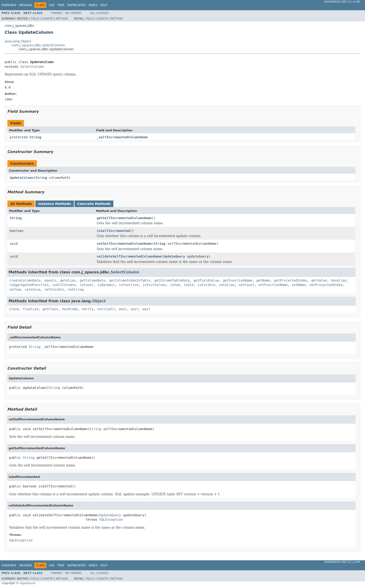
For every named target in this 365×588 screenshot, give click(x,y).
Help (104, 5)
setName (299, 285)
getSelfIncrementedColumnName (124, 218)
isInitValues (154, 285)
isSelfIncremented (113, 231)
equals (50, 280)
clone (14, 309)
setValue (32, 289)
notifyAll (106, 309)
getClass (50, 309)
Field (35, 19)
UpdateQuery (174, 256)
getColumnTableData (172, 280)
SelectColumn (32, 67)
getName (263, 280)
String (35, 137)
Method (62, 19)
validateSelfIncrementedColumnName (129, 256)
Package (25, 5)
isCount (86, 285)
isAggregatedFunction (29, 285)
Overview (9, 5)
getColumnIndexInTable (130, 280)
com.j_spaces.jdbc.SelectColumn (38, 45)
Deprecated (77, 5)
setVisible (54, 289)
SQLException (111, 520)
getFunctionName (238, 280)
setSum (15, 289)
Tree (61, 5)
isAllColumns (64, 285)
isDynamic (106, 285)
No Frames (73, 13)
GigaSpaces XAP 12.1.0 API (342, 2)
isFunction (129, 285)
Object (99, 301)
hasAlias (339, 280)
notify (88, 309)
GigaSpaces (27, 583)
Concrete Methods (94, 204)
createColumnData (25, 280)
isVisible (206, 285)
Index (93, 5)
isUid (189, 285)
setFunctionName (273, 285)
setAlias (227, 285)
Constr (47, 19)
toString (76, 289)
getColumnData (92, 280)
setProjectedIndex (326, 285)
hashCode (70, 309)
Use (52, 5)
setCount (246, 285)
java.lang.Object (18, 41)
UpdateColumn (22, 178)
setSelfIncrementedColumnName (124, 244)
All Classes (100, 13)
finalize (31, 309)
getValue (319, 280)
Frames (57, 13)
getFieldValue (206, 280)
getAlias (68, 280)
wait (123, 309)
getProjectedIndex (291, 280)
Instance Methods (54, 204)
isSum (175, 285)
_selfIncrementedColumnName (122, 137)
